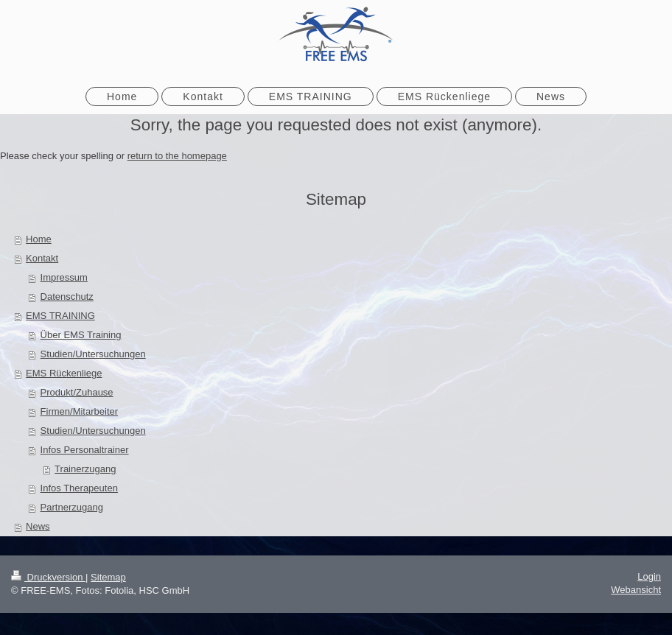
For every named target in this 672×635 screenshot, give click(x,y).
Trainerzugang (85, 469)
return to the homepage (177, 156)
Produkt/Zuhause (77, 392)
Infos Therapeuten (79, 488)
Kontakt (42, 258)
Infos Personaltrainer (85, 450)
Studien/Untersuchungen (93, 354)
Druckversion (48, 577)
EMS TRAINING (60, 316)
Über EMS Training (81, 335)
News (38, 526)
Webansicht (636, 590)
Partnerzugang (72, 507)
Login (649, 576)
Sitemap (108, 577)
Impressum (64, 277)
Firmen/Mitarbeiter (79, 411)
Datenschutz (67, 297)
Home (39, 239)
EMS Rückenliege (64, 373)
